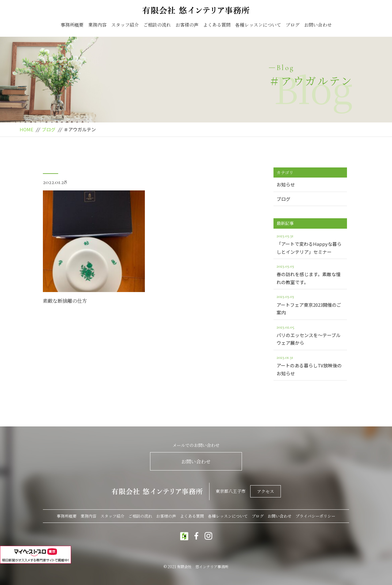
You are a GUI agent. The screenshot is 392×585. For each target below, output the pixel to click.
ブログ (293, 25)
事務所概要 (72, 25)
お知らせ (286, 184)
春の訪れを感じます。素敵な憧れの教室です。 (310, 274)
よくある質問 (217, 25)
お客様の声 (187, 25)
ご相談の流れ (157, 25)
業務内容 (97, 25)
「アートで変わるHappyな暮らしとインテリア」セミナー (310, 243)
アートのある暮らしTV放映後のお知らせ (310, 365)
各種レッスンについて (258, 25)
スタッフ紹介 (125, 25)
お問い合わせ (318, 25)
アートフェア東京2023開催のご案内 (310, 304)
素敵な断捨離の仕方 (65, 301)
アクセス (266, 491)
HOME (26, 129)
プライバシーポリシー (315, 516)
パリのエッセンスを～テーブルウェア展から (310, 335)
